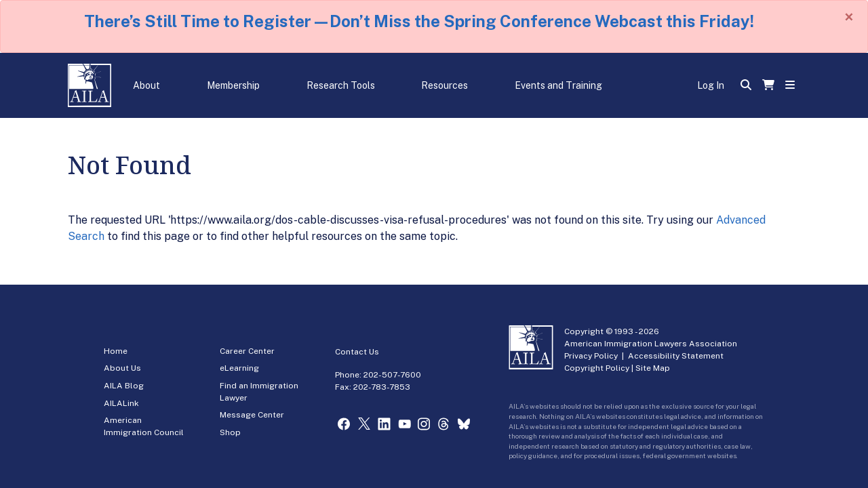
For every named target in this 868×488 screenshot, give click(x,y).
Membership (233, 85)
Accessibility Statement (676, 356)
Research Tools (341, 85)
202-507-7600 (392, 375)
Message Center (252, 415)
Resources (445, 85)
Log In (711, 85)
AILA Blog (124, 386)
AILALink (121, 403)
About (146, 85)
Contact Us (357, 352)
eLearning (239, 368)
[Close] (849, 17)
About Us (122, 368)
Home (116, 351)
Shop (230, 432)
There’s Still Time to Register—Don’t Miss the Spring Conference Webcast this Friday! (419, 21)
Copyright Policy (597, 368)
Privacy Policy (591, 356)
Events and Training (558, 85)
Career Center (247, 351)
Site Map (653, 368)
